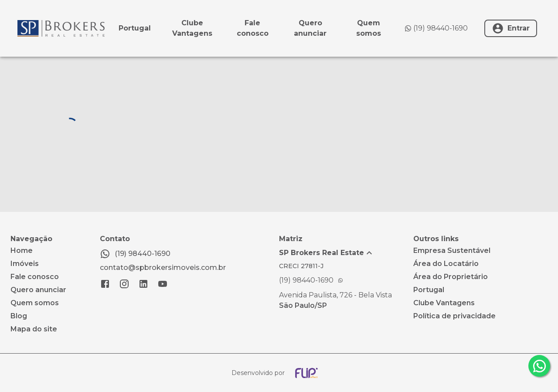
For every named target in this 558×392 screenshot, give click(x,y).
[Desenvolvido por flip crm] (279, 373)
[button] (346, 253)
